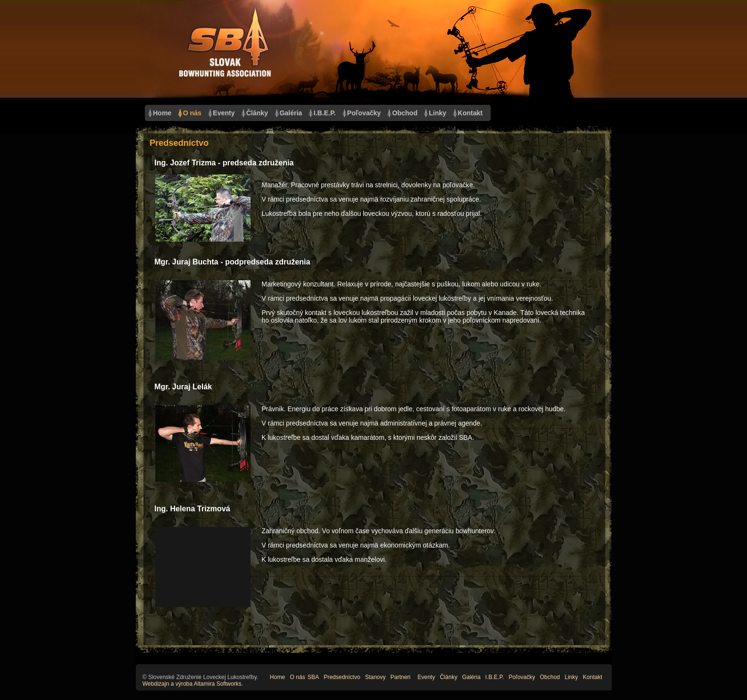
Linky (438, 113)
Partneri (400, 677)
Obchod (405, 113)
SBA (313, 677)
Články (257, 113)
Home (162, 113)
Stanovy (375, 677)
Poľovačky (364, 113)
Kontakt (470, 113)
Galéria (291, 113)
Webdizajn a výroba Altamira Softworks (192, 684)
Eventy (224, 113)
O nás (192, 113)
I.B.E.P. (324, 113)
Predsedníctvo (342, 677)
